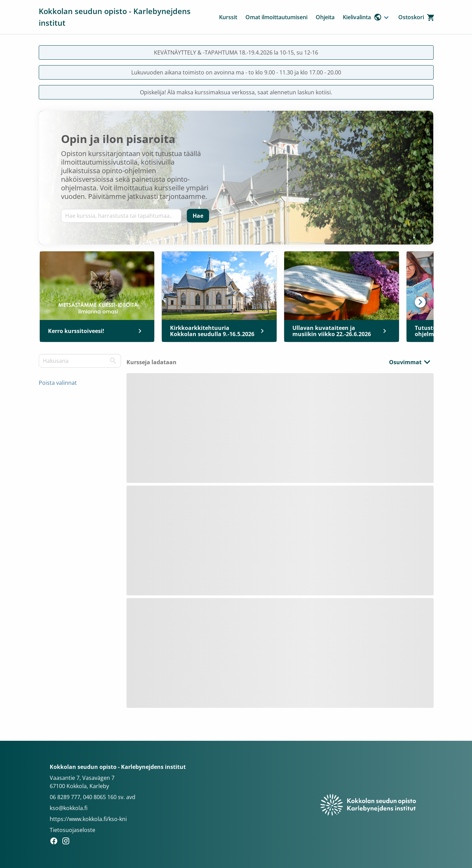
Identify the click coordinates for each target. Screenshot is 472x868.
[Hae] (198, 216)
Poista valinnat (58, 383)
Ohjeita (325, 17)
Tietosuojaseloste (72, 830)
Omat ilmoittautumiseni (276, 17)
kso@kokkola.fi (69, 808)
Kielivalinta (362, 17)
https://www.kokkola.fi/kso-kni (88, 819)
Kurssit (228, 17)
